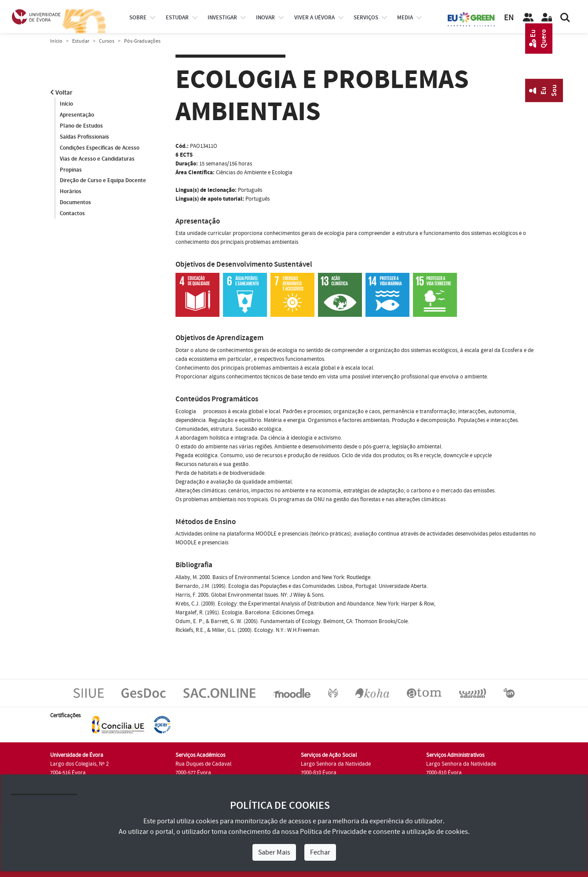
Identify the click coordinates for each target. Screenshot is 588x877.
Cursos (107, 41)
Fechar (320, 852)
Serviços (366, 18)
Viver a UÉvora (314, 18)
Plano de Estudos (81, 126)
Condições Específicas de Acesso (100, 148)
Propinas (71, 170)
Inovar (265, 18)
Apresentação (77, 115)
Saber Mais (274, 852)
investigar (222, 18)
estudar (177, 18)
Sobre (138, 18)
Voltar (61, 93)
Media (405, 18)
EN (509, 18)
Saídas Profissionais (84, 137)
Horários (71, 192)
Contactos (72, 214)
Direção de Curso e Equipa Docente (103, 181)
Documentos (75, 203)
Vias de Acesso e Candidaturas (97, 159)
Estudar (81, 41)
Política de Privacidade (333, 832)
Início (56, 41)
